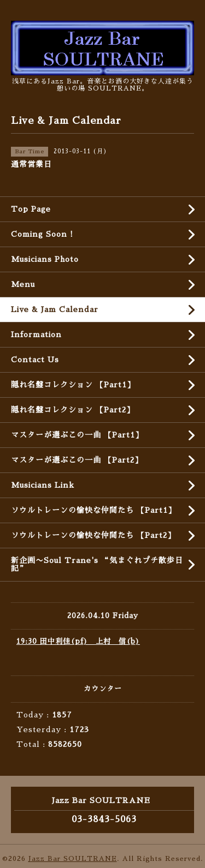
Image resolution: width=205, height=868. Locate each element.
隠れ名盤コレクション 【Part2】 (73, 410)
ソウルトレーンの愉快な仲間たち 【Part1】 (93, 510)
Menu (23, 284)
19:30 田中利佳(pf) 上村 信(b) (78, 641)
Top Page (31, 209)
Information (36, 334)
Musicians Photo (45, 259)
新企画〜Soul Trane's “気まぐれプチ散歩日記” (97, 564)
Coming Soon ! (42, 234)
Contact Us (35, 360)
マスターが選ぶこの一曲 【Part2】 (77, 460)
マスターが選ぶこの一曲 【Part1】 (77, 435)
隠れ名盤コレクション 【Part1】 (73, 385)
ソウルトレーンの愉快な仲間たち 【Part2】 (93, 535)
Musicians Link (43, 485)
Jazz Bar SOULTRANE (73, 859)
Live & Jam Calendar (55, 309)
